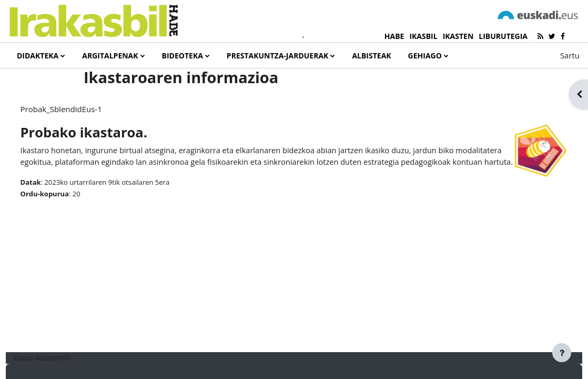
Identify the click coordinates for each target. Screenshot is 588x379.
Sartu (570, 55)
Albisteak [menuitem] (371, 56)
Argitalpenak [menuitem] (110, 56)
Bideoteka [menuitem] (183, 56)
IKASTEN (458, 36)
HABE (394, 36)
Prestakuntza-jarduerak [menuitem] (278, 56)
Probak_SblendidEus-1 (81, 142)
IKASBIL (423, 36)
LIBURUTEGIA (503, 36)
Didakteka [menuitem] (38, 56)
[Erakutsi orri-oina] (562, 353)
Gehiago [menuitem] (425, 56)
